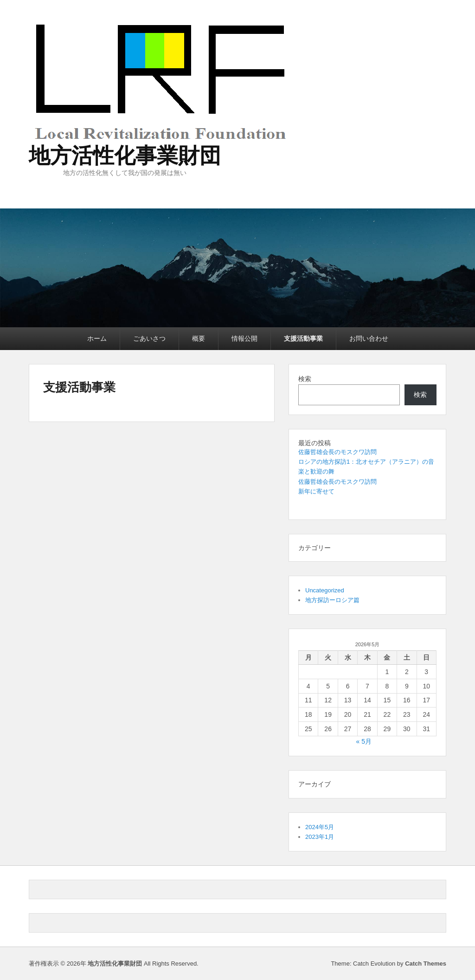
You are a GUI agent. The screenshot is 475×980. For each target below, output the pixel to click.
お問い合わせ (369, 338)
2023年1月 (320, 837)
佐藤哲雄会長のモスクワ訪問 (337, 452)
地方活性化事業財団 (125, 156)
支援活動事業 (303, 338)
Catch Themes (426, 964)
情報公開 (244, 338)
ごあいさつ (149, 338)
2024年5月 (320, 827)
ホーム (97, 338)
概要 (199, 338)
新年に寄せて (316, 491)
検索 (305, 379)
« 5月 (363, 741)
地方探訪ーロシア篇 (332, 600)
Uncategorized (325, 590)
